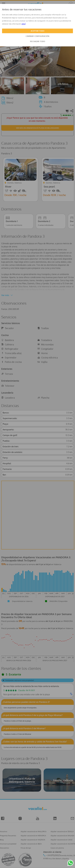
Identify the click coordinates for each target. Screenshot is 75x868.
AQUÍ (24, 24)
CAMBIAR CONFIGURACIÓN (38, 36)
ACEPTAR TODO (38, 31)
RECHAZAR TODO (38, 41)
